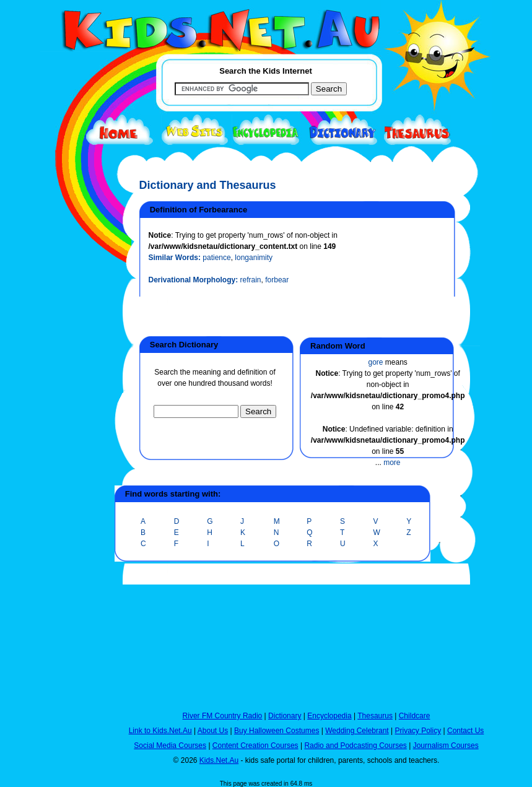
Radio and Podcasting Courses (355, 746)
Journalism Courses (446, 746)
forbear (277, 280)
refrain (251, 280)
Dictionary (285, 716)
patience (216, 258)
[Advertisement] (71, 453)
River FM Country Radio (223, 716)
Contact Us (465, 731)
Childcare (415, 716)
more (392, 463)
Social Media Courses (170, 746)
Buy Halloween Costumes (277, 731)
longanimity (254, 258)
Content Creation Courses (255, 746)
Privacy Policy (418, 731)
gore (375, 362)
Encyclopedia (329, 716)
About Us (213, 731)
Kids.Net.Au (219, 760)
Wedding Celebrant (357, 731)
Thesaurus (375, 716)
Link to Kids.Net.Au (160, 731)
